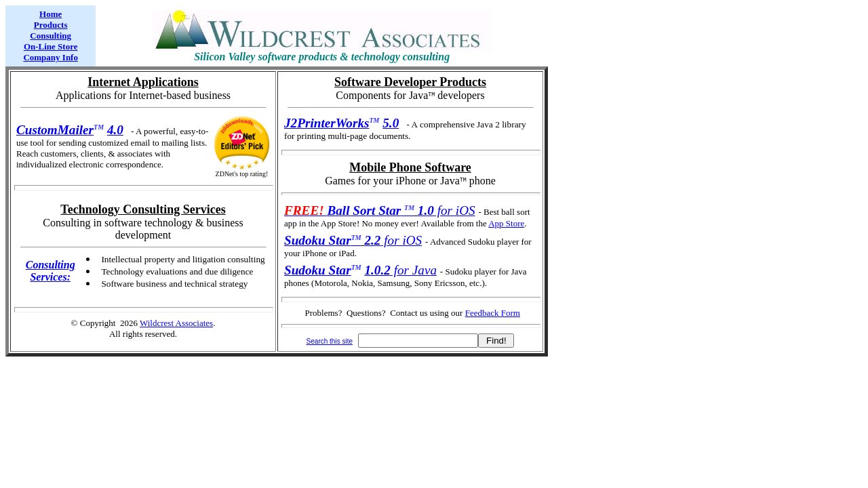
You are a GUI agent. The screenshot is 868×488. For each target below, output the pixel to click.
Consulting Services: (51, 271)
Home (51, 14)
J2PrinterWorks (327, 123)
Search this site (330, 341)
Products (51, 25)
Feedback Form (493, 313)
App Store (506, 223)
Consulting (51, 36)
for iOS (447, 210)
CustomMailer (55, 130)
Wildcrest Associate (175, 323)
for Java (414, 270)
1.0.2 (377, 270)
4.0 (115, 130)
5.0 (391, 123)
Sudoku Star (318, 270)
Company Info (51, 57)
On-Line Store (51, 46)
